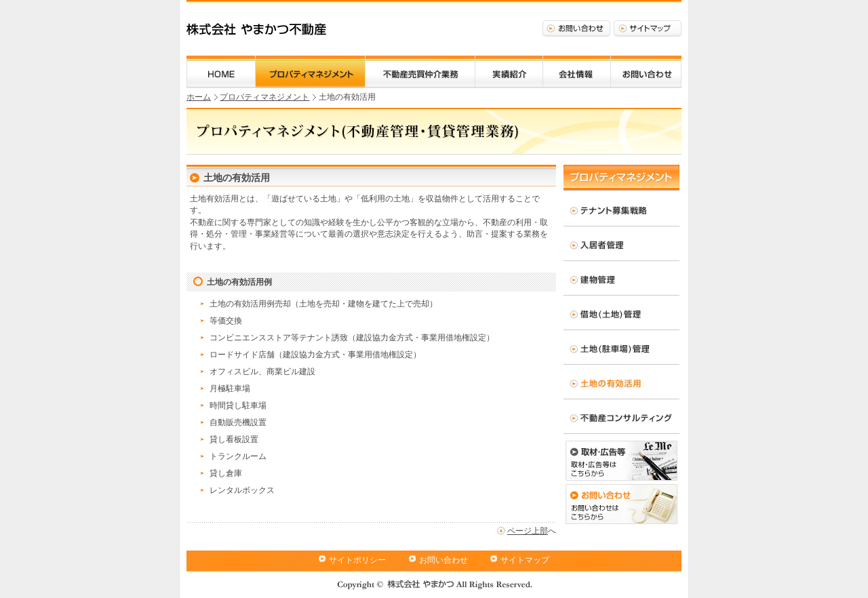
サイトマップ (648, 28)
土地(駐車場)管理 (622, 347)
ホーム (221, 72)
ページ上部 (528, 531)
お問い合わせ (576, 28)
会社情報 (577, 72)
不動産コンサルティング (622, 416)
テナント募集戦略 (622, 209)
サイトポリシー (357, 560)
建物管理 (622, 278)
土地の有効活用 (622, 382)
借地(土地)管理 (622, 313)
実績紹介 (509, 72)
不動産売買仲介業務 (420, 72)
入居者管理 (622, 243)
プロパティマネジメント (310, 72)
